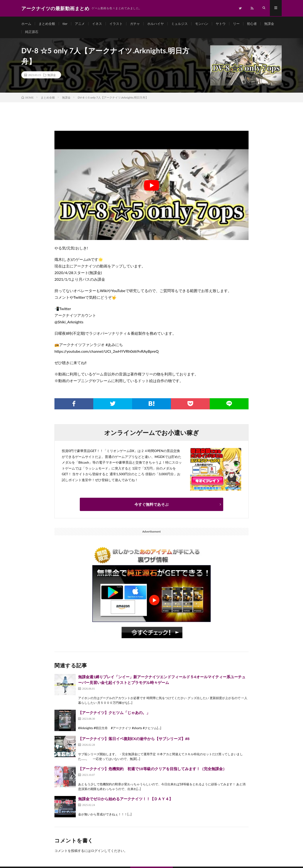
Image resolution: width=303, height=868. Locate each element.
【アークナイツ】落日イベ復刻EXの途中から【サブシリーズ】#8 (134, 740)
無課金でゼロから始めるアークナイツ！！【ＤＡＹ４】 (125, 800)
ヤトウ (221, 24)
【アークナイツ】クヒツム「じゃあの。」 (114, 714)
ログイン (98, 852)
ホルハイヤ (156, 24)
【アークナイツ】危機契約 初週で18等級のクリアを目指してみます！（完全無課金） (152, 770)
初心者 (252, 24)
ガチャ (135, 24)
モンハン (202, 24)
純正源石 (32, 32)
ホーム (26, 24)
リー (236, 24)
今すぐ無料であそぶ (151, 506)
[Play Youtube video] (151, 187)
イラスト (116, 24)
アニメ (80, 24)
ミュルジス (179, 24)
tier (65, 24)
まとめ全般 (47, 24)
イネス (97, 24)
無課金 (269, 24)
